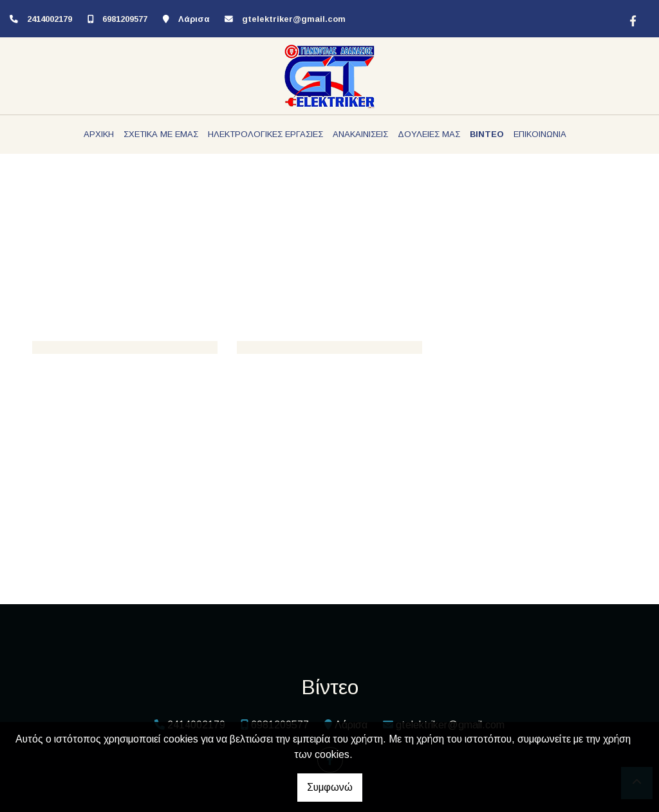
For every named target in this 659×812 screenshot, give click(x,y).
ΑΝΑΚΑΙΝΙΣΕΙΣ (360, 134)
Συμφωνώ (330, 787)
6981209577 (125, 19)
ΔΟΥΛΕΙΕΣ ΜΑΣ (429, 134)
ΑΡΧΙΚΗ (99, 134)
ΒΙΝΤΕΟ (487, 134)
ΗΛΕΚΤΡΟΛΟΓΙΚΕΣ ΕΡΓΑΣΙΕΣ (265, 134)
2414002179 (50, 19)
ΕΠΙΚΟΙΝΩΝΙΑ (540, 134)
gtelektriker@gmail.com (294, 19)
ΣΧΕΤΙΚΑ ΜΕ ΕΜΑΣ (161, 134)
